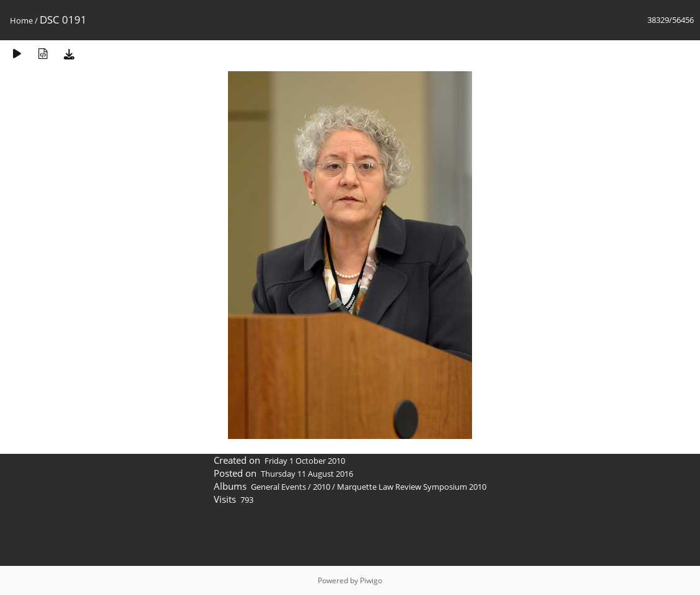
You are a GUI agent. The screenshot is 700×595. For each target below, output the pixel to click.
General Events (278, 487)
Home (21, 20)
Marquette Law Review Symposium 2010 (412, 487)
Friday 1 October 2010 (305, 461)
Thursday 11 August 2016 (307, 474)
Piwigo (371, 580)
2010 (322, 487)
